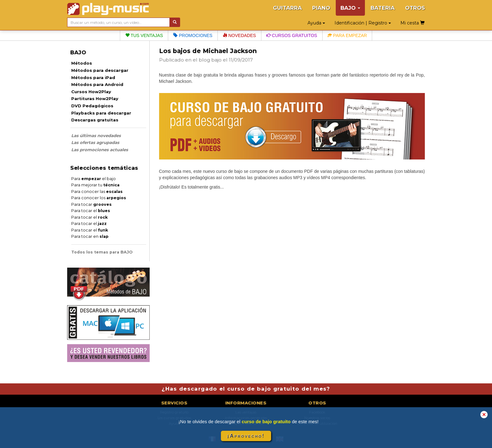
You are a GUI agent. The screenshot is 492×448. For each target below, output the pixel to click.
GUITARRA (287, 8)
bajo (216, 60)
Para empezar (347, 35)
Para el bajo (94, 179)
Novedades (239, 35)
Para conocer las (97, 192)
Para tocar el (91, 211)
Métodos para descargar (100, 70)
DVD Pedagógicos (92, 106)
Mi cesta (412, 23)
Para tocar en (90, 236)
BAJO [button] (350, 8)
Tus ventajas (144, 35)
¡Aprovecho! (246, 436)
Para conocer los (99, 198)
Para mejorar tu (95, 185)
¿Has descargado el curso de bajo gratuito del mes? (246, 389)
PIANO (321, 8)
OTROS (415, 8)
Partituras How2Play (95, 99)
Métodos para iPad (93, 77)
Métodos (82, 63)
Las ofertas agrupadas (95, 142)
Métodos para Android (97, 84)
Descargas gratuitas (95, 120)
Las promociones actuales (100, 150)
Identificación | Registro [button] (363, 23)
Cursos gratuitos (292, 35)
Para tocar (91, 204)
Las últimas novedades (96, 136)
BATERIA (383, 8)
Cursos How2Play (91, 92)
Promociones (193, 35)
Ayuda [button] (316, 23)
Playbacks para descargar (101, 113)
